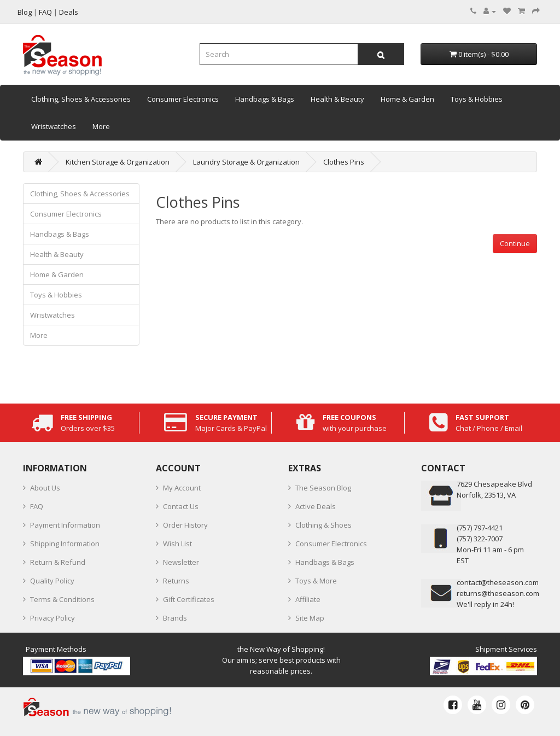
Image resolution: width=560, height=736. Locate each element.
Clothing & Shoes (323, 525)
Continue (515, 243)
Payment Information (65, 525)
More (101, 126)
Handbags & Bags (265, 99)
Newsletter (181, 562)
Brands (175, 618)
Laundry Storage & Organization (246, 162)
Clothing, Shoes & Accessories (81, 99)
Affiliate (308, 599)
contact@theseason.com (498, 582)
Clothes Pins (344, 162)
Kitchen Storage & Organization (118, 162)
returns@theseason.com (498, 593)
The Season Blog (323, 488)
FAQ (37, 506)
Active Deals (316, 506)
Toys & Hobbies (477, 99)
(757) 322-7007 (480, 539)
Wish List (177, 544)
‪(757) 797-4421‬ (480, 528)
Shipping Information (65, 544)
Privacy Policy (52, 618)
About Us (45, 488)
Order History (185, 525)
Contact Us (181, 506)
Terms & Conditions (62, 599)
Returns (176, 581)
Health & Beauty (337, 99)
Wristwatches (54, 126)
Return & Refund (58, 562)
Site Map (310, 618)
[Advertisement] (347, 330)
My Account (182, 488)
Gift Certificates (189, 599)
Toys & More (316, 581)
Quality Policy (52, 581)
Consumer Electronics (183, 99)
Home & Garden (407, 99)
